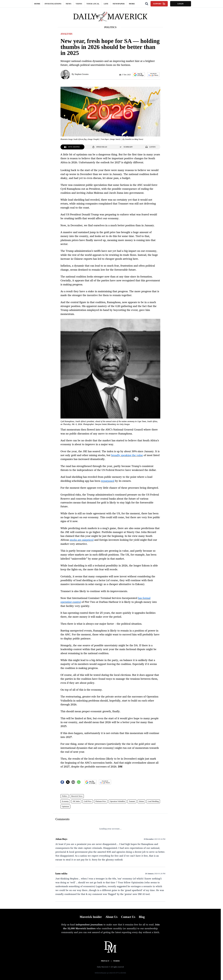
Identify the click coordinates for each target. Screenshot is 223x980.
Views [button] (79, 4)
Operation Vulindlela (117, 801)
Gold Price (88, 801)
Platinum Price (101, 801)
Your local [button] (93, 4)
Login (180, 4)
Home (37, 4)
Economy (65, 801)
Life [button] (106, 4)
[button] (139, 75)
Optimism (65, 807)
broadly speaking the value (127, 455)
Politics (65, 796)
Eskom (141, 801)
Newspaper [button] (119, 4)
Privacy (105, 961)
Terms (117, 961)
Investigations (53, 4)
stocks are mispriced (82, 540)
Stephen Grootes (82, 74)
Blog (142, 917)
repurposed (108, 481)
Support (159, 4)
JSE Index (76, 801)
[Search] (147, 4)
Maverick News (77, 796)
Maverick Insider (91, 917)
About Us (112, 917)
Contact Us (128, 917)
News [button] (69, 4)
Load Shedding (153, 801)
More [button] (132, 4)
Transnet (132, 801)
